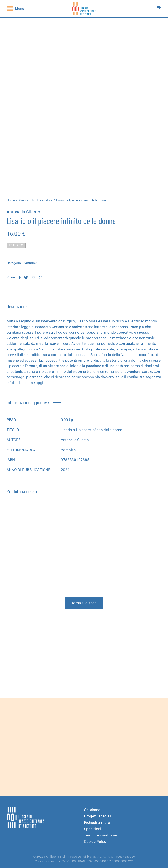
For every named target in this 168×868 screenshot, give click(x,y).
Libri (32, 200)
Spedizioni (93, 829)
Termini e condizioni (100, 835)
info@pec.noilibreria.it (83, 857)
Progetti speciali (98, 816)
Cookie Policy (95, 842)
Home (11, 200)
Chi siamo (92, 810)
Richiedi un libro (97, 822)
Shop (22, 200)
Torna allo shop (84, 603)
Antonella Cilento (23, 212)
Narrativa (46, 200)
